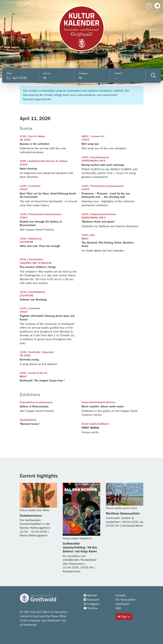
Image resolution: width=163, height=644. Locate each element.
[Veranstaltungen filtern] (153, 76)
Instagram (92, 604)
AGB (118, 608)
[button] (157, 6)
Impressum (123, 604)
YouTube (91, 608)
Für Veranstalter (126, 600)
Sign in (124, 617)
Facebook (91, 600)
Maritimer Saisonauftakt (123, 514)
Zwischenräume (31, 516)
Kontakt (121, 595)
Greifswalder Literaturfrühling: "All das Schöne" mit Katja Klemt (80, 548)
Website (90, 595)
